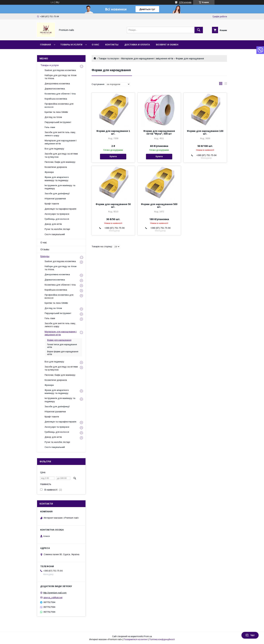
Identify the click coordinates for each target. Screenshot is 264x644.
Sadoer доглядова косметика (60, 70)
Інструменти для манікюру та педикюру (60, 187)
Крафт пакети (52, 204)
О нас (95, 45)
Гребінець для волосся (57, 219)
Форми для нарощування (59, 340)
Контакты (112, 45)
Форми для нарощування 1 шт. (113, 132)
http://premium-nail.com (55, 593)
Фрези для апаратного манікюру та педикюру (57, 179)
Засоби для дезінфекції (57, 194)
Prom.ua (148, 636)
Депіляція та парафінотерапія (60, 209)
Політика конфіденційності (162, 639)
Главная (45, 45)
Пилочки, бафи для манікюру (60, 162)
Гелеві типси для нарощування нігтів (62, 346)
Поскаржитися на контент (136, 639)
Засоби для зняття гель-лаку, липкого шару (60, 134)
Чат (250, 635)
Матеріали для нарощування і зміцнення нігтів (147, 59)
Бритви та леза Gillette (56, 112)
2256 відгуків (185, 2)
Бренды (45, 256)
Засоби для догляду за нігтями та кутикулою (61, 155)
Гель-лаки (50, 127)
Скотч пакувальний (55, 234)
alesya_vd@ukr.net (53, 598)
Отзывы (45, 249)
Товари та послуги (109, 59)
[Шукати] (199, 30)
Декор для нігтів (53, 224)
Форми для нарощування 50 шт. (113, 206)
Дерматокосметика (55, 89)
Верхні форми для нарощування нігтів (63, 353)
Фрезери (49, 172)
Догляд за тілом (53, 117)
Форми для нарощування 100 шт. (205, 132)
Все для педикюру (54, 149)
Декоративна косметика (57, 84)
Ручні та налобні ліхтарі (57, 229)
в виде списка (225, 84)
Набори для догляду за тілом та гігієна (61, 77)
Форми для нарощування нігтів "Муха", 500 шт (159, 132)
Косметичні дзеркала (56, 167)
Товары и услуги (71, 45)
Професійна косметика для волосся (59, 105)
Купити (113, 156)
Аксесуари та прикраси (57, 214)
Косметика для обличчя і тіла (60, 94)
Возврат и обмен (167, 45)
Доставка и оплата (137, 45)
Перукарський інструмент (58, 122)
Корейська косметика (56, 99)
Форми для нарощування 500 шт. (159, 206)
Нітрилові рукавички (55, 199)
